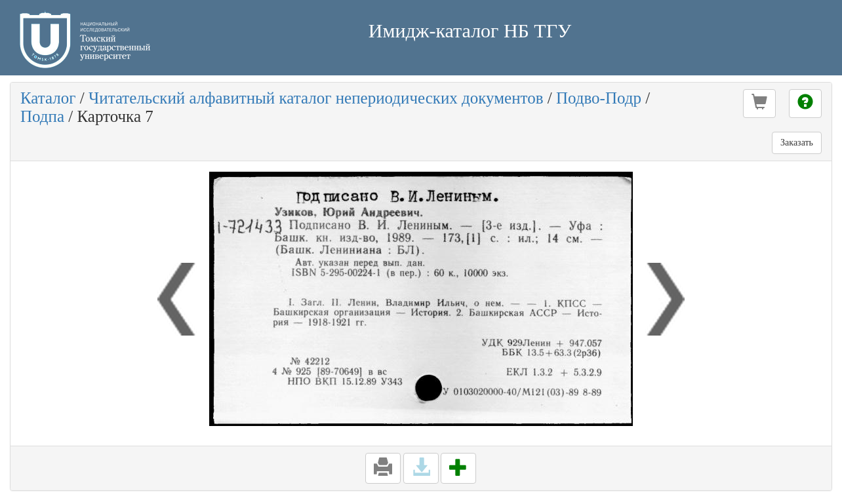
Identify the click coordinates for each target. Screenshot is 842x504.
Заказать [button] (797, 143)
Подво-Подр (599, 98)
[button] (759, 104)
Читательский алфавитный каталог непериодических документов (316, 98)
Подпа (42, 116)
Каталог (48, 98)
